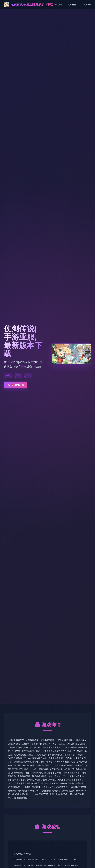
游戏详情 (59, 5)
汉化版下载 (86, 5)
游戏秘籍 (72, 5)
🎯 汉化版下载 (16, 385)
